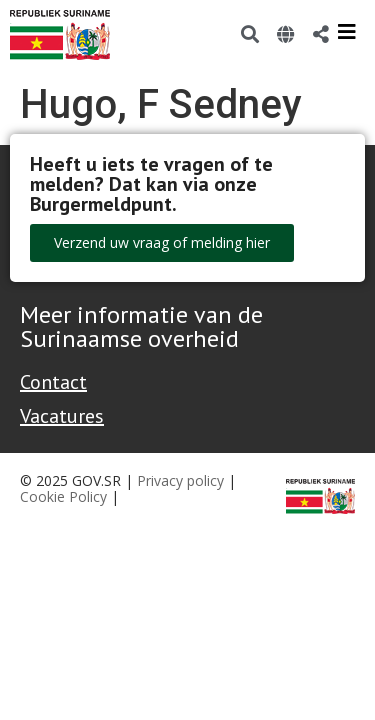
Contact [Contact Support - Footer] (53, 382)
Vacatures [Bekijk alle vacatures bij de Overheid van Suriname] (62, 416)
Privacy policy (180, 480)
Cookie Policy (63, 496)
